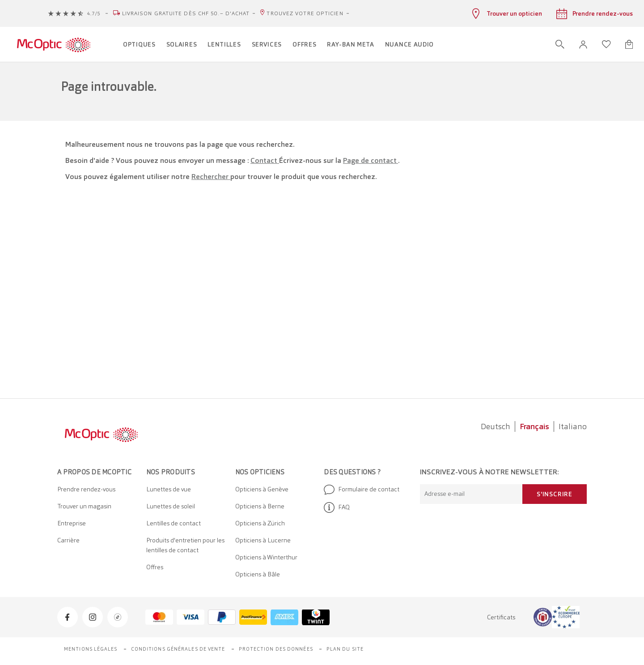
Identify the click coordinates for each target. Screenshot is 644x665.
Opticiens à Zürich (260, 523)
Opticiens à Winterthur (266, 557)
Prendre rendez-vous (86, 489)
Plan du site (345, 649)
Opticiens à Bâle (258, 574)
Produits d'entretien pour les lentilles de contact (185, 545)
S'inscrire (555, 494)
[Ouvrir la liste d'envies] (606, 44)
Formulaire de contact (362, 490)
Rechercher (211, 177)
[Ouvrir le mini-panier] (629, 44)
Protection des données (276, 649)
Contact (265, 160)
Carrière (68, 540)
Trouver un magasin (84, 506)
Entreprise (72, 523)
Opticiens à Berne (260, 506)
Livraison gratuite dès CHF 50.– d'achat (186, 13)
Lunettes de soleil (171, 506)
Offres (155, 567)
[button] (583, 45)
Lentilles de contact (174, 523)
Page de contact (371, 160)
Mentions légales (91, 649)
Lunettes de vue (169, 489)
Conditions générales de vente (178, 649)
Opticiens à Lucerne (263, 540)
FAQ (337, 507)
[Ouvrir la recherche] (560, 44)
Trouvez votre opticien (305, 13)
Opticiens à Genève (262, 489)
